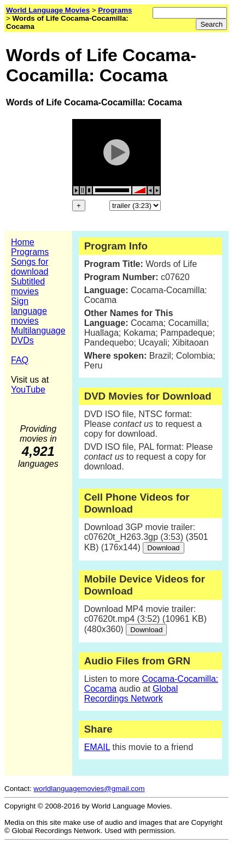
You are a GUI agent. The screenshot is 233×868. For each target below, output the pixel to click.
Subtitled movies (28, 286)
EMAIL (97, 747)
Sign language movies (29, 311)
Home (23, 242)
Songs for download (30, 267)
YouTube (28, 390)
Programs (30, 252)
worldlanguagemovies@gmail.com (89, 789)
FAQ (20, 360)
